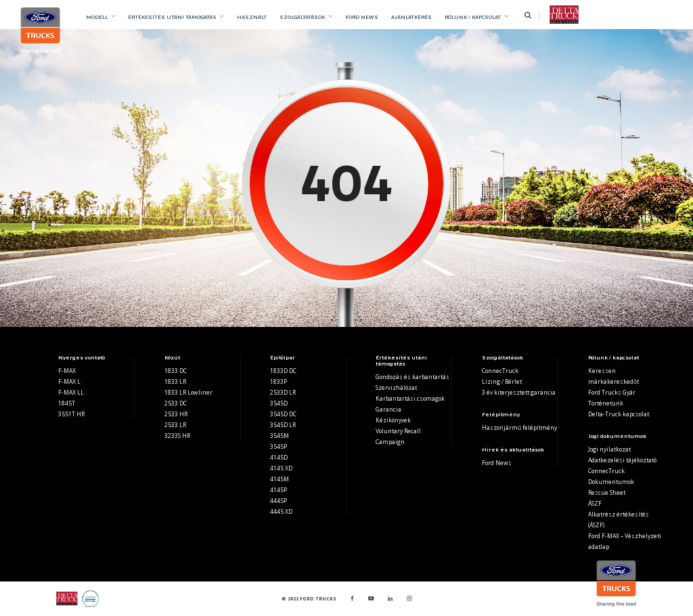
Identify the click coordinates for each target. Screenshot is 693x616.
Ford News (497, 463)
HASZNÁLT (252, 17)
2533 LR (175, 425)
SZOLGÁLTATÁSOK (302, 17)
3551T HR (71, 414)
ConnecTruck (500, 371)
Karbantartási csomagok (410, 398)
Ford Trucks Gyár (612, 392)
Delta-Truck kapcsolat (619, 414)
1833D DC (283, 371)
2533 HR (176, 414)
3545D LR (283, 425)
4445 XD (281, 511)
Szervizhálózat (396, 388)
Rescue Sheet (607, 492)
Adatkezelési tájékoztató (622, 460)
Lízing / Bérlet (502, 381)
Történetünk (606, 403)
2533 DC (176, 403)
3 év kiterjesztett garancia (519, 392)
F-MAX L (69, 381)
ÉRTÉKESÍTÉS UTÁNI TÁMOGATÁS (172, 17)
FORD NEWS (362, 17)
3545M (280, 436)
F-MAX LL (71, 392)
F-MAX (67, 371)
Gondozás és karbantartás (412, 377)
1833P (278, 381)
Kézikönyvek (393, 420)
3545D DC (283, 414)
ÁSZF (595, 503)
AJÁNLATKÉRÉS (411, 17)
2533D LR (283, 392)
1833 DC (176, 371)
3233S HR (177, 436)
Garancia (388, 409)
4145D (279, 457)
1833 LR (175, 381)
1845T (67, 403)
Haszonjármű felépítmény (519, 427)
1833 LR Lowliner (188, 392)
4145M (280, 479)
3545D (279, 403)
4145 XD (281, 468)
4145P (278, 490)
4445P (278, 501)
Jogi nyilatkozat (609, 449)
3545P (278, 446)
